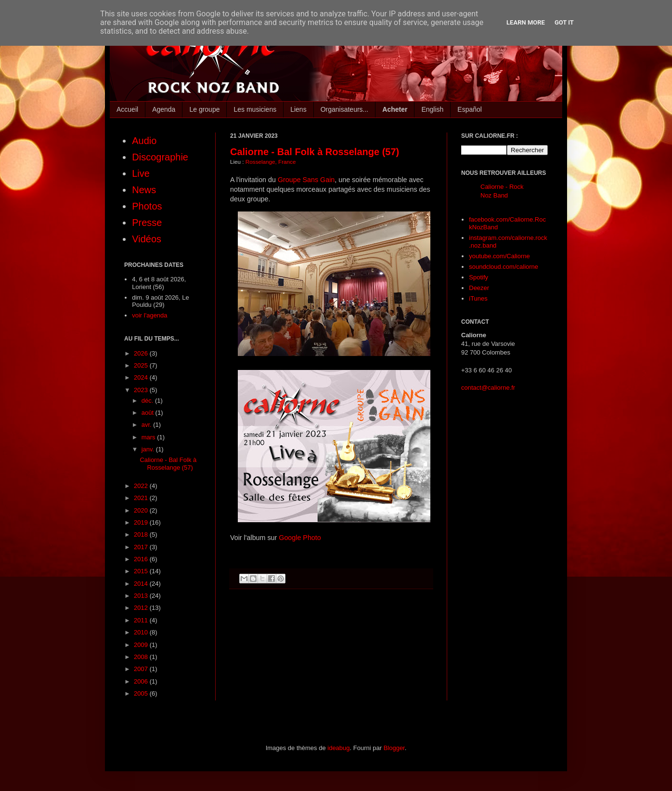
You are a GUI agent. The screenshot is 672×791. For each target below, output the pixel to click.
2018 (142, 534)
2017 (142, 547)
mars (149, 437)
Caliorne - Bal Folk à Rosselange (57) (315, 152)
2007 (142, 669)
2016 (142, 559)
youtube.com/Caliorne (499, 256)
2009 (142, 645)
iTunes (478, 298)
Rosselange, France (271, 162)
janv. (149, 449)
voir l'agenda (149, 315)
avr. (148, 425)
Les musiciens (255, 109)
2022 (142, 486)
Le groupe (204, 109)
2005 (142, 693)
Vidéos (147, 239)
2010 (142, 632)
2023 (142, 390)
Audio (144, 141)
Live (141, 173)
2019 (142, 522)
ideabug (338, 748)
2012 (142, 608)
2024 (142, 377)
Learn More (526, 22)
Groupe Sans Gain (306, 180)
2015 (142, 571)
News (144, 190)
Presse (147, 223)
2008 (142, 657)
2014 (142, 584)
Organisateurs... (345, 109)
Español (470, 109)
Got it (564, 22)
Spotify (478, 277)
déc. (148, 401)
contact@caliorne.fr (488, 388)
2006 (142, 681)
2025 (142, 365)
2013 (142, 596)
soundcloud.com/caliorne (504, 267)
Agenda (164, 109)
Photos (147, 206)
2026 (142, 353)
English (432, 109)
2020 (142, 510)
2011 (142, 620)
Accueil (127, 109)
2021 (142, 498)
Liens (298, 109)
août (149, 413)
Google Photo (300, 538)
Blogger (394, 748)
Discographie (160, 157)
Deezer (479, 288)
